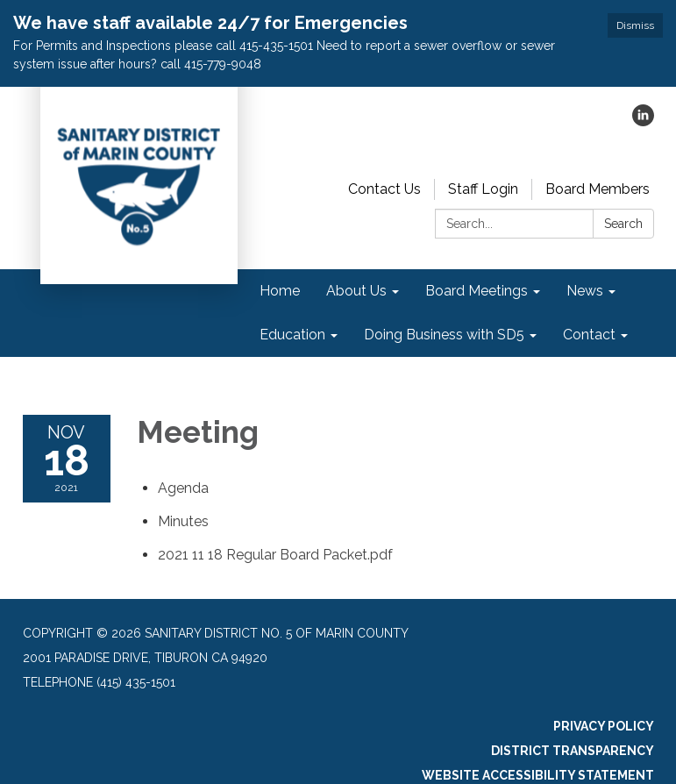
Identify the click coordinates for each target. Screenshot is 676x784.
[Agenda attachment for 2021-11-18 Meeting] (183, 488)
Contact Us (384, 189)
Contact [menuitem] (589, 335)
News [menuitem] (585, 291)
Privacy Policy (604, 726)
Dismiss (635, 25)
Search (623, 224)
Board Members (598, 189)
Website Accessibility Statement (538, 775)
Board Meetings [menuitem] (477, 291)
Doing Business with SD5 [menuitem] (444, 335)
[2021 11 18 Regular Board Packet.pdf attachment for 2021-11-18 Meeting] (275, 555)
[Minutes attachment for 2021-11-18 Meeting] (183, 521)
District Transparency (573, 751)
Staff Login (483, 189)
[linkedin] (643, 121)
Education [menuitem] (292, 335)
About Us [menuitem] (356, 291)
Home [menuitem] (280, 291)
